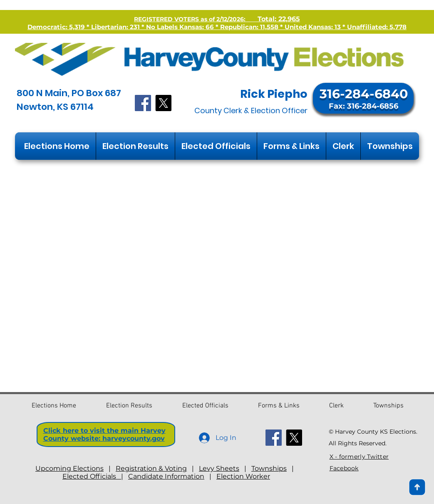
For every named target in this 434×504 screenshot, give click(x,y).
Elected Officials (92, 476)
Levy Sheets (219, 468)
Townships (269, 468)
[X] (163, 103)
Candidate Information (166, 476)
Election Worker (243, 476)
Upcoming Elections (69, 468)
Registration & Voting (151, 468)
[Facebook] (143, 103)
